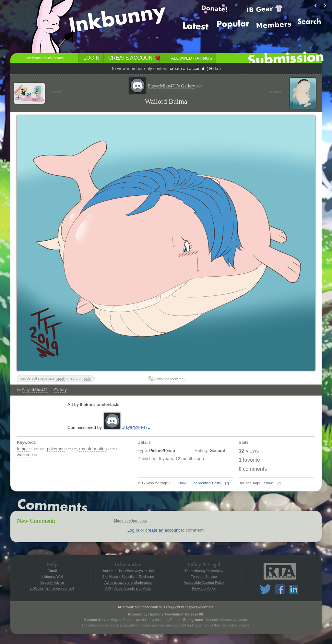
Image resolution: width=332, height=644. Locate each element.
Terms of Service (204, 577)
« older (56, 92)
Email (52, 571)
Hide (213, 69)
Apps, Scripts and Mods (133, 588)
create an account (187, 69)
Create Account (132, 58)
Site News (110, 577)
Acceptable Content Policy (204, 582)
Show (182, 483)
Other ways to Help (140, 571)
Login (91, 58)
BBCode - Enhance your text (52, 588)
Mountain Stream (219, 620)
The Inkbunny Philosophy (204, 571)
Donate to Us (112, 571)
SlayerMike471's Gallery (176, 86)
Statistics (129, 577)
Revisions (146, 577)
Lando (242, 620)
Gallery (60, 390)
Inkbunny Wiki (52, 577)
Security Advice (52, 582)
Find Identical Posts (206, 483)
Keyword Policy (204, 588)
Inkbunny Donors (168, 620)
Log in (133, 530)
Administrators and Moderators (128, 582)
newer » (275, 92)
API (108, 588)
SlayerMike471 (35, 390)
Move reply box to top (131, 521)
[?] (227, 483)
